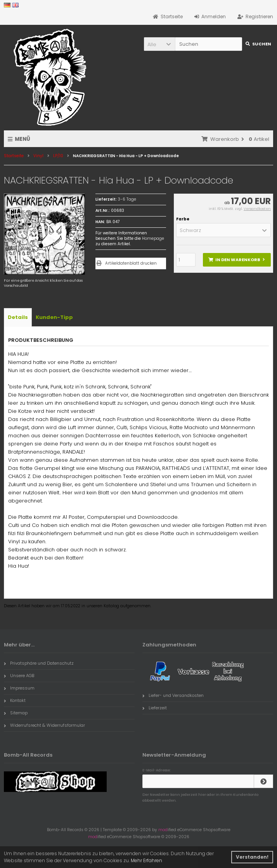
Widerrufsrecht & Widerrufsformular (44, 725)
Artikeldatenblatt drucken (131, 263)
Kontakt (15, 700)
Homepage (153, 238)
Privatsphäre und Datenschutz (39, 663)
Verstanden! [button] (252, 857)
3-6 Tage (127, 199)
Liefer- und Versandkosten (173, 695)
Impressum (19, 688)
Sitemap (16, 713)
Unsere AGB (19, 676)
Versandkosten (257, 209)
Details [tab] (18, 317)
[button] (159, 44)
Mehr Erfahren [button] (146, 860)
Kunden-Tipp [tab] (54, 317)
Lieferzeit (155, 708)
